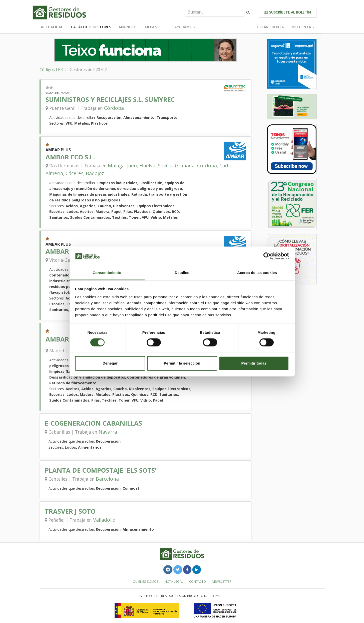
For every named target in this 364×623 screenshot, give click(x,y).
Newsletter (222, 581)
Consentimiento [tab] (107, 273)
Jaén (132, 166)
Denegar (110, 363)
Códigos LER (51, 70)
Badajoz (95, 173)
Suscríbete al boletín (288, 12)
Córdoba (114, 108)
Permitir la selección (182, 363)
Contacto (198, 581)
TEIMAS (217, 596)
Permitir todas (254, 363)
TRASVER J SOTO (70, 511)
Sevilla (165, 166)
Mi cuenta (303, 27)
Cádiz (226, 166)
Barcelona (107, 479)
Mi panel (153, 27)
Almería (54, 173)
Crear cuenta (271, 27)
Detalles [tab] (182, 273)
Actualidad (52, 27)
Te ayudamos (182, 27)
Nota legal (174, 581)
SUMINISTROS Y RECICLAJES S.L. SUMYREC (110, 99)
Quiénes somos (146, 581)
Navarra (108, 432)
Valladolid (104, 520)
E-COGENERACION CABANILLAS (93, 423)
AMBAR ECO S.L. (70, 157)
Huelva (147, 166)
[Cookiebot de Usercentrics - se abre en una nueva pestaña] (267, 256)
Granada (185, 166)
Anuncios (128, 27)
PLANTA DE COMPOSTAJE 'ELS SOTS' (101, 470)
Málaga (116, 166)
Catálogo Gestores (91, 27)
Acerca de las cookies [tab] (257, 273)
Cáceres (74, 173)
